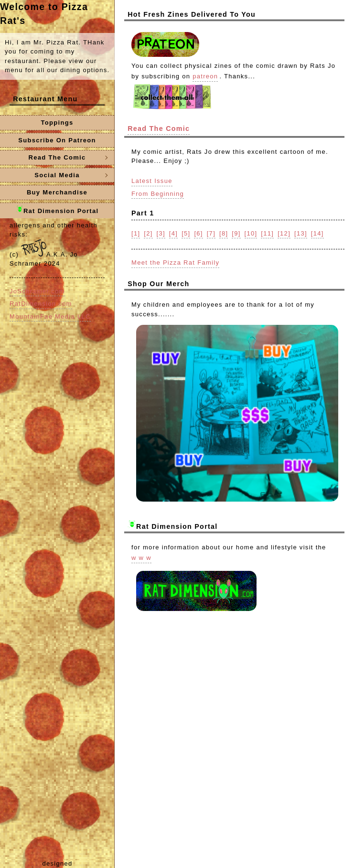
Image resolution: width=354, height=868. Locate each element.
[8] (224, 233)
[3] (161, 233)
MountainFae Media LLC (50, 316)
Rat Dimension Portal (57, 210)
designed (57, 863)
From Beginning (158, 194)
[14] (317, 233)
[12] (284, 233)
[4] (173, 233)
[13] (301, 233)
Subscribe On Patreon (57, 140)
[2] (148, 233)
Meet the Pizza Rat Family (175, 263)
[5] (186, 233)
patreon (205, 76)
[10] (251, 233)
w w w (141, 558)
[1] (136, 233)
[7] (211, 233)
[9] (236, 233)
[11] (267, 233)
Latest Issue (152, 181)
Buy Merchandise (57, 192)
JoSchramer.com (37, 291)
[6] (198, 233)
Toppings (57, 123)
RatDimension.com (41, 304)
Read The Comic (159, 129)
